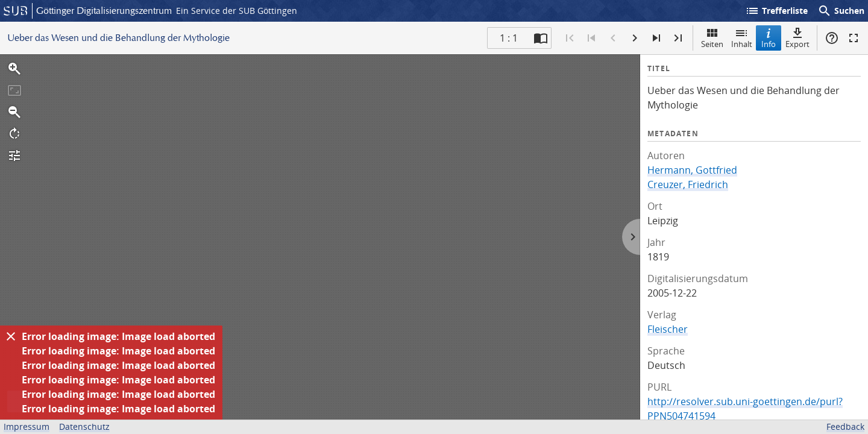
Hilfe (832, 38)
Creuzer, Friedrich (688, 184)
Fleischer (668, 329)
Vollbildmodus (854, 38)
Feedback (845, 426)
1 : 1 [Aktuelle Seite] (509, 38)
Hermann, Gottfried (692, 170)
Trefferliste (776, 11)
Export (797, 38)
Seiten (712, 38)
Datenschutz (84, 426)
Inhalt (742, 38)
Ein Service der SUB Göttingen (237, 11)
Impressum (27, 426)
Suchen (841, 11)
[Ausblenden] (11, 336)
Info (769, 38)
